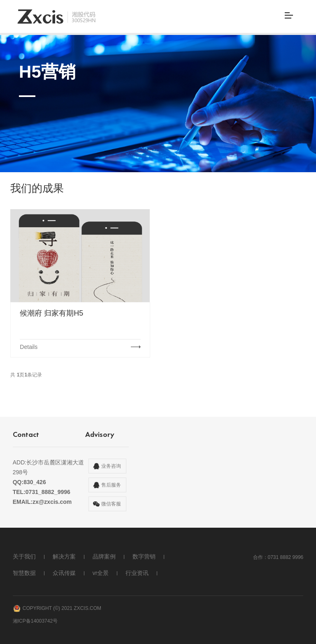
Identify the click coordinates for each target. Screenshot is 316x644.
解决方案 (64, 556)
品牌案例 (104, 556)
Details (29, 347)
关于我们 (24, 556)
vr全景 (101, 573)
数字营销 (144, 556)
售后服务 (111, 485)
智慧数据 (24, 573)
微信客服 (111, 504)
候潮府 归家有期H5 (51, 313)
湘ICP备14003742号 (35, 617)
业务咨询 (111, 466)
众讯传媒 (64, 573)
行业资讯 (137, 573)
